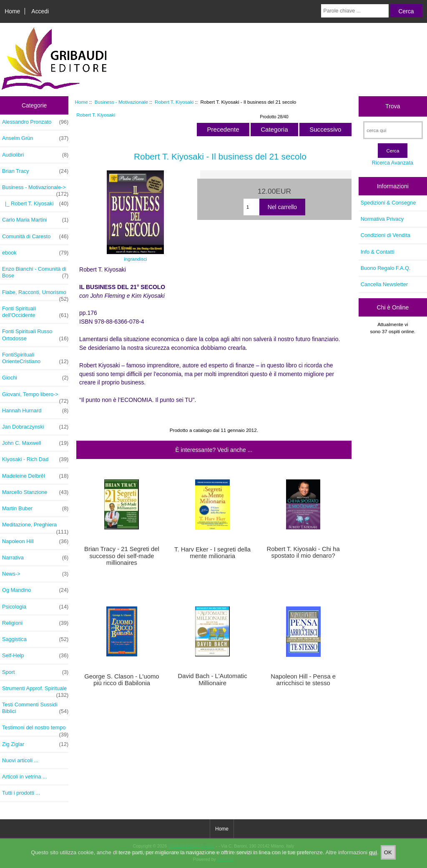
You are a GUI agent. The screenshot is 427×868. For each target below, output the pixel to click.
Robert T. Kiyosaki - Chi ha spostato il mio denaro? (303, 552)
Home (12, 11)
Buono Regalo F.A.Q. (386, 268)
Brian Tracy (35, 171)
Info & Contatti (378, 252)
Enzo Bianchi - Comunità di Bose (35, 272)
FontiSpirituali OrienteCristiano (35, 358)
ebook (35, 253)
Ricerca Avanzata (393, 163)
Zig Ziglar (35, 744)
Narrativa (35, 558)
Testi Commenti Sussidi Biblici (35, 708)
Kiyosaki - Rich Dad (35, 459)
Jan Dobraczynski (35, 427)
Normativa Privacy (382, 219)
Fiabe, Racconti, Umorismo (35, 294)
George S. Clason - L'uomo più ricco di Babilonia (122, 680)
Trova (393, 106)
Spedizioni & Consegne (388, 203)
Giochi (35, 378)
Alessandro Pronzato (35, 122)
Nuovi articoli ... (20, 760)
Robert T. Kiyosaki (174, 102)
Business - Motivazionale (121, 102)
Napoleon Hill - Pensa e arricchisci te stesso (303, 680)
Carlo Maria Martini (35, 220)
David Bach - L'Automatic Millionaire (213, 679)
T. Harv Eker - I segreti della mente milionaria (212, 553)
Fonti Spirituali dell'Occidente (35, 312)
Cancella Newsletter (384, 284)
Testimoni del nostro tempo (35, 730)
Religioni (35, 623)
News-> (35, 574)
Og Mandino (35, 590)
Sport (35, 672)
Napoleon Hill (35, 541)
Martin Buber (35, 509)
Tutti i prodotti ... (21, 793)
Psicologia (35, 607)
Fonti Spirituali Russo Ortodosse (35, 335)
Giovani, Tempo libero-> (35, 397)
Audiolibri (35, 155)
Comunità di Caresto (35, 237)
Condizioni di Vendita (386, 235)
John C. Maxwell (35, 443)
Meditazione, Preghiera (35, 527)
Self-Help (35, 656)
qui (373, 858)
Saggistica (35, 639)
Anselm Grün (35, 138)
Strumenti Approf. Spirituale (35, 691)
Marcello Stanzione (35, 492)
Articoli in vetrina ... (25, 777)
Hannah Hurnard (35, 411)
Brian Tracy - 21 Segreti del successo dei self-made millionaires (122, 556)
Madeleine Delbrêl (35, 476)
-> (35, 190)
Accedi (40, 11)
